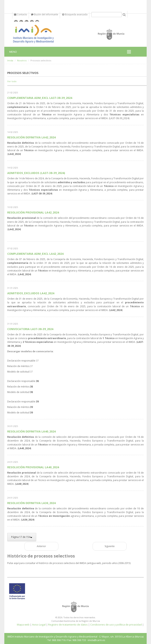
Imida (10, 60)
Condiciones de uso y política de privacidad (116, 625)
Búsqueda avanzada (75, 14)
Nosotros (22, 60)
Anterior (41, 546)
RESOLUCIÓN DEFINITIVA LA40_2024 (31, 431)
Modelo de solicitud (18, 372)
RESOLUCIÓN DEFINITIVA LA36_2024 (31, 503)
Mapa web (23, 625)
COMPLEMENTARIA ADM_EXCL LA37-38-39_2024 (40, 98)
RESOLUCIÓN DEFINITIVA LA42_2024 (31, 137)
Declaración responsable (21, 361)
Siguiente (110, 546)
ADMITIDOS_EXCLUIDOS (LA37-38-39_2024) (36, 173)
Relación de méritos (18, 366)
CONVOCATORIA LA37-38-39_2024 (30, 329)
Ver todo (12, 81)
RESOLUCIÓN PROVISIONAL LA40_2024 (33, 467)
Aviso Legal (39, 625)
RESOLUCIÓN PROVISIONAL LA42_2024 (33, 212)
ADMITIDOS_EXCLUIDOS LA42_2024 (31, 293)
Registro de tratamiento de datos (68, 625)
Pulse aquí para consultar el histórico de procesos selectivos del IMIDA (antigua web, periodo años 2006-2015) (69, 563)
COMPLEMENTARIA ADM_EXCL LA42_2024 (35, 254)
